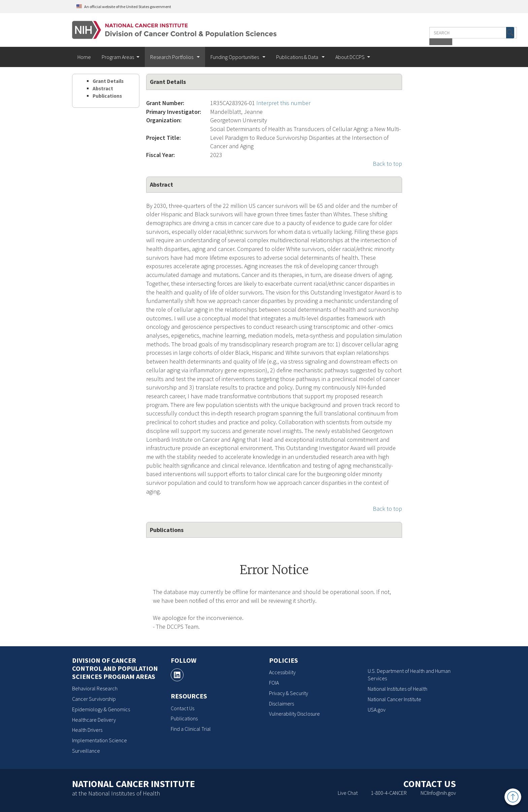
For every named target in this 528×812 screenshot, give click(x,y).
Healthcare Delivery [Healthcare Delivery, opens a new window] (94, 720)
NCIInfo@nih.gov (438, 793)
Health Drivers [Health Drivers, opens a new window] (87, 730)
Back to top (387, 164)
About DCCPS (350, 57)
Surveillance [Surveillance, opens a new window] (86, 751)
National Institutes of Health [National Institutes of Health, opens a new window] (398, 689)
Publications (107, 96)
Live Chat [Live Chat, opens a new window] (348, 793)
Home (84, 57)
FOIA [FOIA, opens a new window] (274, 683)
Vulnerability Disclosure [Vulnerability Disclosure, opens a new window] (294, 714)
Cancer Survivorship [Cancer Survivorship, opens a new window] (94, 699)
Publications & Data (298, 57)
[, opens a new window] (177, 675)
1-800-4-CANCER (389, 793)
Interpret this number (283, 103)
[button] (442, 33)
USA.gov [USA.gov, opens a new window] (377, 710)
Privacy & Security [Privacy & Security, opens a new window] (289, 693)
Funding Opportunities (235, 57)
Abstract (103, 88)
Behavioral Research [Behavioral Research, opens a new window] (95, 688)
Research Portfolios (172, 57)
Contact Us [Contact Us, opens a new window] (183, 708)
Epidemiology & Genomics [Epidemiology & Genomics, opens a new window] (101, 709)
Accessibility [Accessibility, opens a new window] (282, 672)
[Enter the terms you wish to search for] (405, 33)
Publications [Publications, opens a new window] (184, 718)
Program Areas (118, 57)
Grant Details (108, 81)
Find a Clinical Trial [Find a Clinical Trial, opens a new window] (191, 729)
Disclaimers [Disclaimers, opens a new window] (282, 704)
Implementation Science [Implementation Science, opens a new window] (100, 740)
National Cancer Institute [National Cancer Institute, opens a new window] (394, 699)
